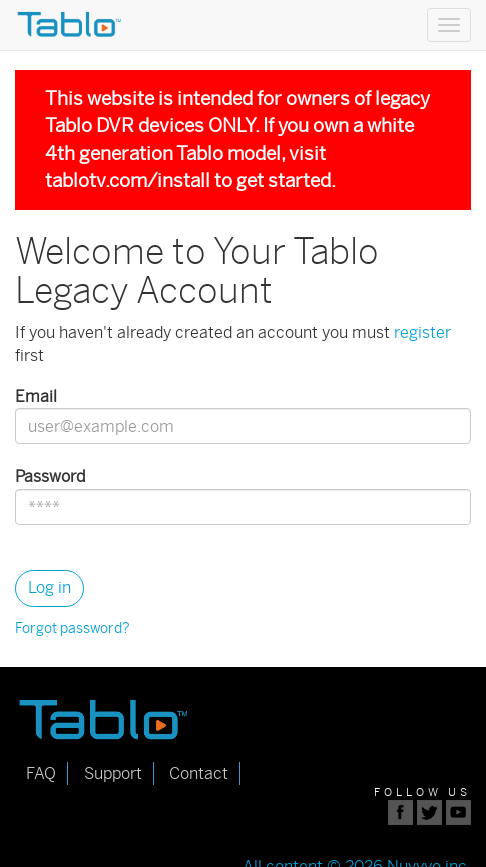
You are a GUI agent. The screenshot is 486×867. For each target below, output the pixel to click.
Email (36, 396)
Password (50, 476)
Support (113, 773)
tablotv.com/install (127, 180)
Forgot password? (72, 628)
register (422, 332)
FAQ (41, 773)
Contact (198, 773)
